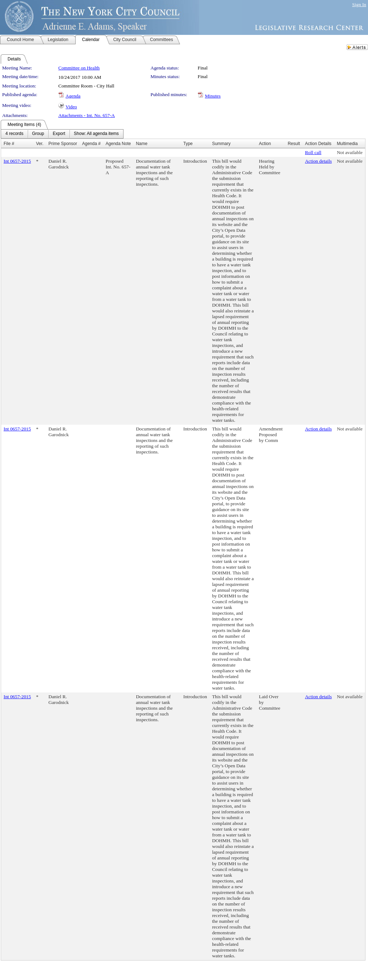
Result (294, 144)
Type (188, 144)
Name (142, 144)
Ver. (40, 144)
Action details (318, 161)
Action (265, 144)
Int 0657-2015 (17, 161)
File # (9, 144)
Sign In (359, 4)
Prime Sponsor (63, 144)
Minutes (213, 96)
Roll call (313, 152)
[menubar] (62, 134)
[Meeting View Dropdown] (96, 134)
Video (71, 107)
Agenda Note (118, 144)
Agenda (73, 96)
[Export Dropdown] (59, 134)
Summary (221, 144)
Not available (349, 152)
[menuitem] (14, 134)
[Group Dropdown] (38, 134)
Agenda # (91, 144)
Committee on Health (79, 68)
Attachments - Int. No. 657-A (87, 115)
